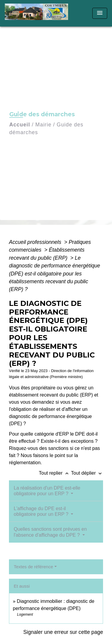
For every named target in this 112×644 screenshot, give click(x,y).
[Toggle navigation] (100, 13)
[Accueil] (38, 13)
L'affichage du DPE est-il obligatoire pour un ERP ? (42, 511)
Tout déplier (87, 473)
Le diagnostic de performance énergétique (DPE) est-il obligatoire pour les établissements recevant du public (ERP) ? (55, 274)
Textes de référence (33, 567)
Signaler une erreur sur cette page (63, 632)
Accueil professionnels (36, 242)
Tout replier (55, 473)
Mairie (43, 125)
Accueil (20, 125)
